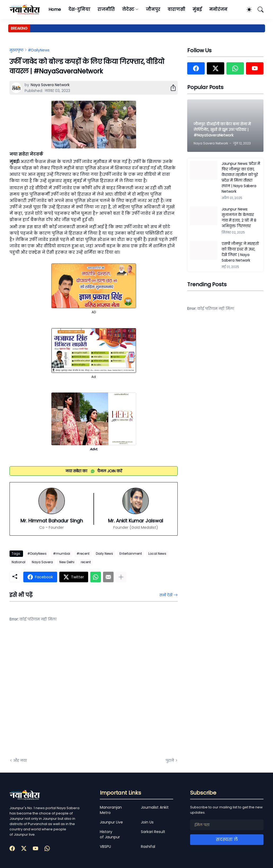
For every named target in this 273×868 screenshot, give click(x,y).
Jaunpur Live (111, 822)
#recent (83, 554)
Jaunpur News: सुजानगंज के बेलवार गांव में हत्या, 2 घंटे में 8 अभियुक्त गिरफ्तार (239, 217)
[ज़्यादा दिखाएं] (121, 577)
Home (55, 9)
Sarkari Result (153, 832)
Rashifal (148, 847)
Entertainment (131, 554)
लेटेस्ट (128, 9)
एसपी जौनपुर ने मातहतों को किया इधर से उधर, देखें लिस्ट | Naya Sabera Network (240, 252)
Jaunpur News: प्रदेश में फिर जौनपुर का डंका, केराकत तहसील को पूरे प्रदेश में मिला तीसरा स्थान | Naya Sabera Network (241, 177)
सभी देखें (166, 595)
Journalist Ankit (155, 807)
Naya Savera (42, 562)
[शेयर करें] (171, 88)
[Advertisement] (62, 694)
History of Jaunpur (110, 834)
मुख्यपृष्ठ (17, 50)
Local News (157, 554)
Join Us (147, 822)
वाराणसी (176, 9)
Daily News (104, 554)
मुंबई (197, 9)
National (19, 562)
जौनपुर (153, 9)
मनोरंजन (218, 9)
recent (86, 562)
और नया (20, 760)
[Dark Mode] (247, 10)
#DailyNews (39, 50)
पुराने (170, 760)
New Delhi (67, 562)
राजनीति (106, 9)
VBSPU (105, 847)
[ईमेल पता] (227, 825)
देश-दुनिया (79, 9)
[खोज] (258, 10)
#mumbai (62, 554)
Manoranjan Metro (111, 810)
